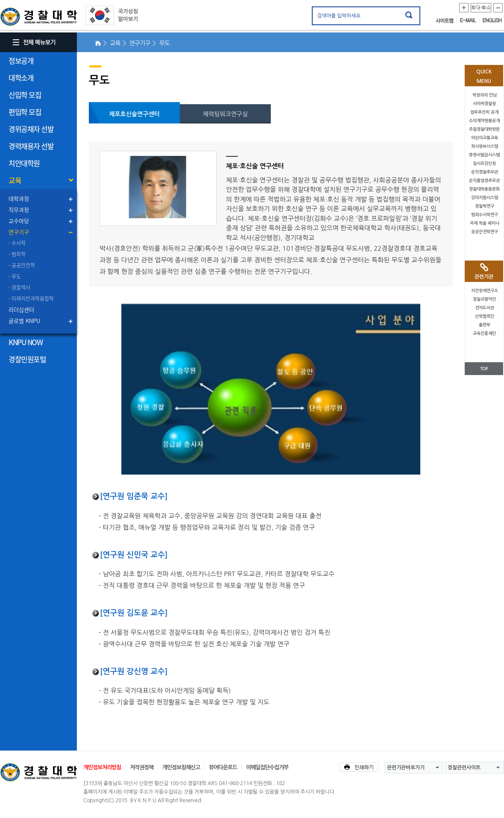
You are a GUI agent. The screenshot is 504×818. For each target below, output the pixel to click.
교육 (15, 180)
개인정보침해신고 (181, 767)
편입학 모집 (25, 112)
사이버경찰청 (484, 104)
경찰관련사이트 (464, 768)
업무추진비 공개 (484, 112)
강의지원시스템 (485, 198)
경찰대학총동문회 (484, 189)
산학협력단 (485, 316)
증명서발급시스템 (484, 155)
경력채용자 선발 (31, 146)
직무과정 (19, 210)
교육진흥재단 (484, 333)
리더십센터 (21, 309)
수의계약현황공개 (484, 121)
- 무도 (15, 276)
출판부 (485, 325)
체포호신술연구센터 (134, 114)
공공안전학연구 (485, 232)
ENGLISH (492, 21)
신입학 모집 (25, 95)
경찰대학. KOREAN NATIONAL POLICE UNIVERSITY (38, 17)
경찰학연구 (485, 206)
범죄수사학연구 (485, 215)
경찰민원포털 (27, 359)
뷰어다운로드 (223, 767)
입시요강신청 (484, 163)
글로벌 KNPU (24, 321)
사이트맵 (446, 21)
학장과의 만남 (485, 95)
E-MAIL (470, 21)
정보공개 (21, 60)
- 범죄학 (17, 254)
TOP (484, 369)
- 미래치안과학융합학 (31, 299)
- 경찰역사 (19, 287)
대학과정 (19, 198)
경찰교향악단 (484, 299)
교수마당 (19, 221)
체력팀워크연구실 (225, 114)
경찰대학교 (38, 772)
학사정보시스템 (485, 146)
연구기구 (19, 232)
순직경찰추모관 (485, 172)
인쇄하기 (359, 767)
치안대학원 (24, 163)
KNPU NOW (25, 342)
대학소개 (21, 78)
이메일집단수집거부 (267, 767)
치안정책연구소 (485, 291)
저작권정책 (142, 767)
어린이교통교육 (485, 138)
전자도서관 (485, 308)
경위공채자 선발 (31, 129)
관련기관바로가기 (406, 768)
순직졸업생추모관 (484, 180)
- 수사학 (17, 243)
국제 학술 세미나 (485, 223)
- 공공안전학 (22, 265)
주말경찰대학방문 (484, 129)
